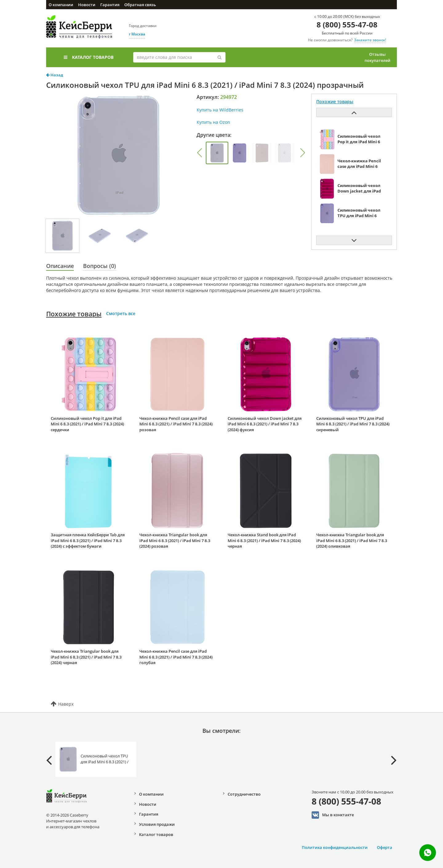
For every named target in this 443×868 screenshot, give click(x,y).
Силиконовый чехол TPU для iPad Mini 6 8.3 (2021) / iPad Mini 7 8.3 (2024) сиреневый (353, 424)
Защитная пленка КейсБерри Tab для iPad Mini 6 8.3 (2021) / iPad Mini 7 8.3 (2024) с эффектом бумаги (88, 540)
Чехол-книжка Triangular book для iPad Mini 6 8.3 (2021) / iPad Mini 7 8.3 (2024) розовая (175, 540)
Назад (55, 75)
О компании (61, 5)
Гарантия (110, 5)
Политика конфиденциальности (335, 847)
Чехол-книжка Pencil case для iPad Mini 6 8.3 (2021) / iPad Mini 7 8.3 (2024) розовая (176, 424)
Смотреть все (121, 313)
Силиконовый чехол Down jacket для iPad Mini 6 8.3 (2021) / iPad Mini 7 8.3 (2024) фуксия (265, 424)
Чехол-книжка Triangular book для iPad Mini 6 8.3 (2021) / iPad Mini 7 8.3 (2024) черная (86, 657)
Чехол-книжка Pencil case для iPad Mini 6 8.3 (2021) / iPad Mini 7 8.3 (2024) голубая (176, 657)
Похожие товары (74, 314)
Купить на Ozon (213, 122)
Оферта (385, 847)
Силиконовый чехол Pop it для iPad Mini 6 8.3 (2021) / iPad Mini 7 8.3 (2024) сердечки (87, 424)
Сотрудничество (244, 794)
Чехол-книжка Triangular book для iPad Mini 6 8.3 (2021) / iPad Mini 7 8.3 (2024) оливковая (352, 540)
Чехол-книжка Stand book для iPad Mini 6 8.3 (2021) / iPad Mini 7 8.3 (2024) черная (264, 540)
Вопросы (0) (100, 266)
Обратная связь (140, 5)
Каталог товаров (89, 57)
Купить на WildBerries (220, 110)
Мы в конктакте (333, 815)
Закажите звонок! (370, 40)
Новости (87, 5)
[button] (199, 153)
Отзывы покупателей (377, 57)
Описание (60, 266)
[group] (217, 153)
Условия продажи (157, 824)
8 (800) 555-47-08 (347, 24)
